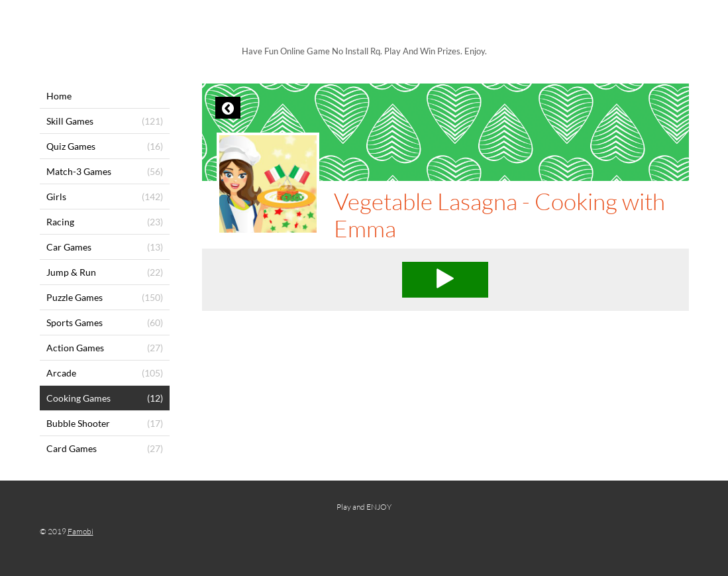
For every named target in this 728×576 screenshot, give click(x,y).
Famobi (80, 531)
